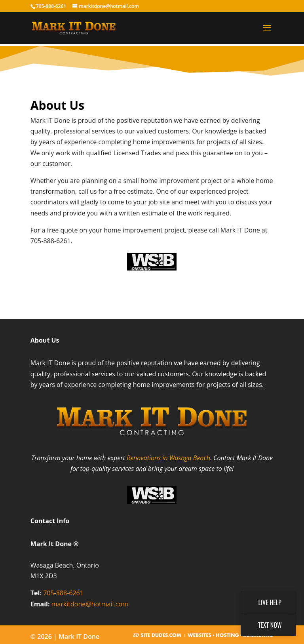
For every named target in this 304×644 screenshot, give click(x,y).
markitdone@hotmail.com (90, 604)
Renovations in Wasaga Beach (168, 458)
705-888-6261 (63, 593)
